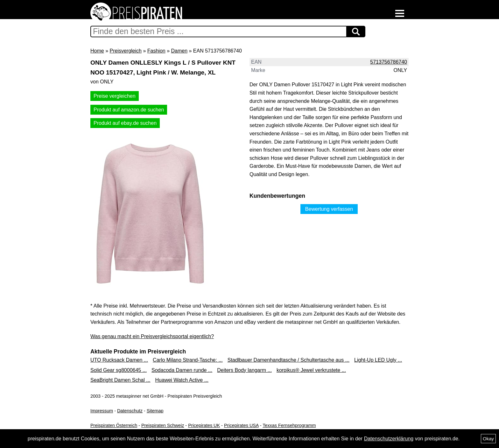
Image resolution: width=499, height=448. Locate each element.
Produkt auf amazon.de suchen (129, 110)
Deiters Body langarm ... (244, 370)
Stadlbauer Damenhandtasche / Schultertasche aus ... (288, 360)
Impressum (102, 411)
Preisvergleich (125, 51)
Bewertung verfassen (329, 209)
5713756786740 (389, 62)
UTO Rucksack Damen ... (119, 360)
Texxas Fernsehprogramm (289, 425)
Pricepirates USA (241, 425)
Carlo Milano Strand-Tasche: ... (188, 360)
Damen (179, 51)
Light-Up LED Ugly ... (378, 360)
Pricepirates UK (204, 425)
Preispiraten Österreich (114, 425)
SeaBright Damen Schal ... (120, 380)
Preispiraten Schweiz (163, 425)
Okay (488, 439)
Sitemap (155, 411)
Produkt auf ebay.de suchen (125, 123)
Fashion (156, 51)
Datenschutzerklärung (389, 439)
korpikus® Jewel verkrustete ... (311, 370)
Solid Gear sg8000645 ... (119, 370)
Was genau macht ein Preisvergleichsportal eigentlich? (152, 336)
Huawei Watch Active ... (182, 380)
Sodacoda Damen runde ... (182, 370)
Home (97, 51)
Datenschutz (130, 411)
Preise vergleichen (115, 96)
